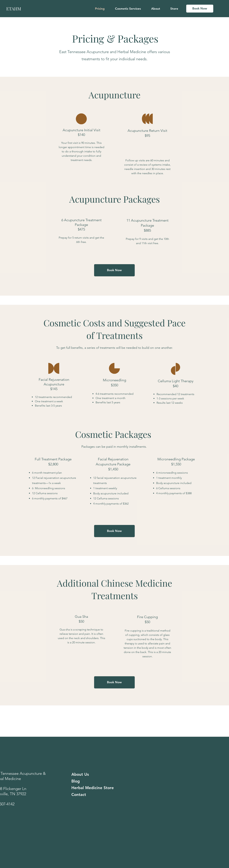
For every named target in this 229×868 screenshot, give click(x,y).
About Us (80, 774)
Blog (76, 781)
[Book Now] (200, 9)
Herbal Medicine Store (93, 788)
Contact (79, 795)
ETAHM (14, 9)
